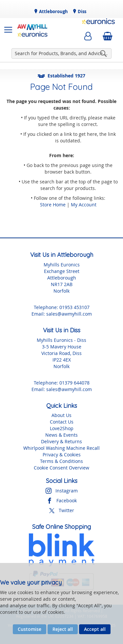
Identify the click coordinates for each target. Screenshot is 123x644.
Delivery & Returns (61, 441)
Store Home (53, 205)
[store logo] (32, 30)
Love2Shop (62, 428)
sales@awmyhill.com (69, 314)
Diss (82, 11)
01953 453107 (74, 307)
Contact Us (62, 422)
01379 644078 (74, 383)
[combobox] (61, 53)
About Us (61, 415)
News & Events (61, 435)
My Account (84, 205)
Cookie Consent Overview (61, 468)
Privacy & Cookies (62, 455)
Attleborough (53, 11)
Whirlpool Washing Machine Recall (61, 448)
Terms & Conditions (61, 461)
